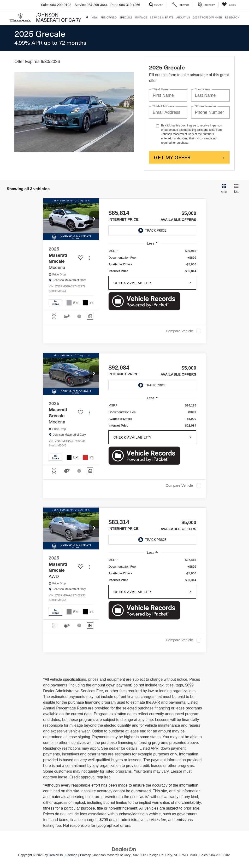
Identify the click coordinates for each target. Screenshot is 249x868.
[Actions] (89, 258)
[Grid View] (223, 189)
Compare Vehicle (179, 331)
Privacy (86, 855)
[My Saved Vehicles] (229, 4)
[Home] (87, 17)
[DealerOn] (124, 849)
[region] (152, 261)
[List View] (236, 189)
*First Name (160, 89)
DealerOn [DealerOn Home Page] (56, 855)
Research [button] (232, 17)
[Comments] (90, 316)
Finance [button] (141, 17)
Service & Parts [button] (162, 17)
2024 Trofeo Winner (208, 17)
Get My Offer (172, 157)
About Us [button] (183, 17)
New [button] (95, 17)
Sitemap (71, 855)
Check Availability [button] (133, 283)
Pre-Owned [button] (109, 17)
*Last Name (202, 89)
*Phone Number (205, 106)
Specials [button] (126, 17)
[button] (94, 219)
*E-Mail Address (163, 106)
